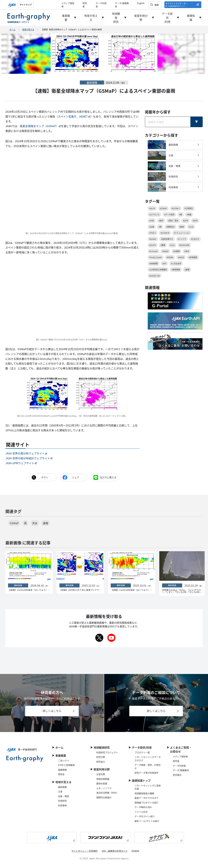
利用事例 (62, 805)
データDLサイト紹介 (145, 816)
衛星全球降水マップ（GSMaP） (39, 126)
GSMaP (14, 523)
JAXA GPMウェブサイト (20, 463)
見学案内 (177, 775)
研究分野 (101, 757)
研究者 (176, 761)
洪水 (35, 523)
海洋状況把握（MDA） (107, 793)
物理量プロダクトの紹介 (147, 803)
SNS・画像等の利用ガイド (115, 851)
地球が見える (91, 18)
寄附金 (61, 774)
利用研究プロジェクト (107, 752)
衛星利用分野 (141, 18)
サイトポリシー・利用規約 (85, 851)
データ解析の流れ (143, 807)
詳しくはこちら (52, 711)
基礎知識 (191, 18)
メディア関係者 (180, 756)
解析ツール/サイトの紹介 (147, 821)
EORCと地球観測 (66, 765)
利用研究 (62, 801)
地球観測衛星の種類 (144, 793)
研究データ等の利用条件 (147, 773)
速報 (45, 523)
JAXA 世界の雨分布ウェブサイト (25, 453)
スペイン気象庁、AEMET (73, 116)
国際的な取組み (104, 797)
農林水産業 (102, 783)
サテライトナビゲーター (176, 5)
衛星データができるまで (147, 798)
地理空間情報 (103, 779)
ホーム (12, 29)
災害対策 (101, 774)
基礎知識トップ (141, 780)
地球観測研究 (116, 18)
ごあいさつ (63, 760)
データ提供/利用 (167, 18)
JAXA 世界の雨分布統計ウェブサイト (28, 458)
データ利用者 (179, 766)
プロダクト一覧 (142, 752)
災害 (60, 791)
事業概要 (66, 18)
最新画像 (62, 787)
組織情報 (62, 770)
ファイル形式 (141, 812)
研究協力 (101, 762)
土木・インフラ (104, 788)
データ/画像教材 (181, 770)
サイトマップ (26, 5)
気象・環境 (63, 796)
